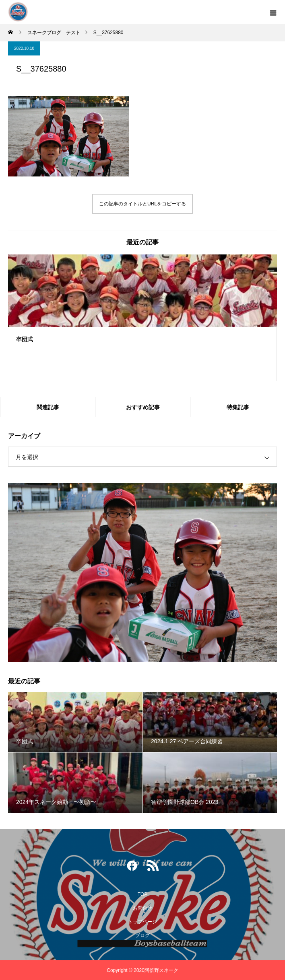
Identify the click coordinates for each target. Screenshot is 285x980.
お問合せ (142, 908)
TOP (142, 894)
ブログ (142, 935)
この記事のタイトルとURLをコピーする (142, 204)
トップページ (142, 922)
